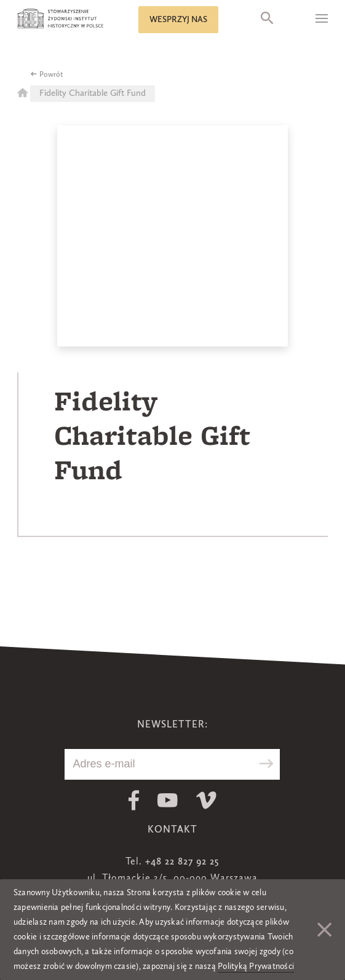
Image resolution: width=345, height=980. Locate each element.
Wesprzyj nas (178, 20)
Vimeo (206, 800)
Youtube (168, 800)
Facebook (134, 800)
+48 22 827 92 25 (182, 862)
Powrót (51, 75)
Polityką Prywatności (256, 966)
